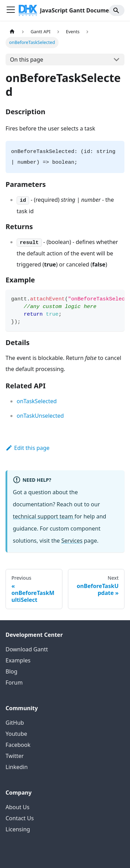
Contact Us (20, 818)
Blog (11, 671)
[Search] (117, 10)
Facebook (18, 745)
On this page (27, 60)
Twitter (15, 756)
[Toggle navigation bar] (11, 10)
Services (72, 541)
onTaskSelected (37, 401)
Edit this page (28, 448)
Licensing (18, 829)
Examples (18, 660)
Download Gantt (27, 649)
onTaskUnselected (40, 416)
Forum (14, 682)
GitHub (15, 723)
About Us (18, 807)
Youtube (16, 734)
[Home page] (12, 32)
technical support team (44, 516)
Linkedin (17, 767)
